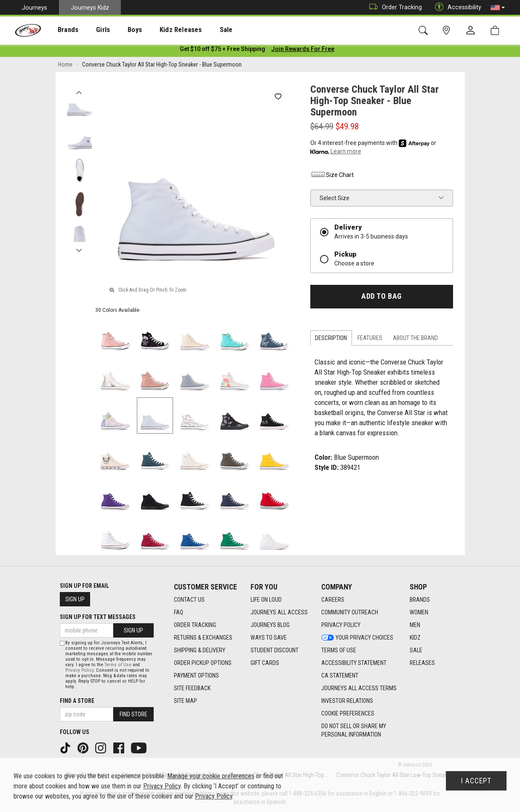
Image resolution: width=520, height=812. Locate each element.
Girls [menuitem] (92, 30)
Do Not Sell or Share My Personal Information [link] (354, 730)
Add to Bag (381, 298)
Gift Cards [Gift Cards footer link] (265, 663)
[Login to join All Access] (223, 51)
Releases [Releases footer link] (422, 663)
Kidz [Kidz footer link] (415, 638)
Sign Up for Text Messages (98, 617)
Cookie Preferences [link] (348, 713)
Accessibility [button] (456, 7)
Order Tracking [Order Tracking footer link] (195, 625)
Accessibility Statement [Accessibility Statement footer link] (354, 663)
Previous (79, 92)
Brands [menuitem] (61, 30)
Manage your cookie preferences (211, 776)
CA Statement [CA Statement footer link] (340, 675)
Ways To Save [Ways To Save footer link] (269, 638)
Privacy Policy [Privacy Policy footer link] (341, 625)
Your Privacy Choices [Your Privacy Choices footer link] (357, 638)
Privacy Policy (79, 670)
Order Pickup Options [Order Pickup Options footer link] (203, 663)
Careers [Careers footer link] (333, 600)
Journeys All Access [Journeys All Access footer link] (279, 612)
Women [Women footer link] (419, 612)
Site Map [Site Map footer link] (185, 701)
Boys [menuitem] (119, 30)
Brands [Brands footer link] (420, 600)
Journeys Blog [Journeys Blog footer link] (270, 625)
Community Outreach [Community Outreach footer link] (350, 612)
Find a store (77, 701)
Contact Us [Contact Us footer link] (189, 600)
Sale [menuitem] (202, 30)
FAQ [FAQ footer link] (179, 612)
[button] (498, 8)
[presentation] (61, 30)
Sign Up (75, 599)
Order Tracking (393, 7)
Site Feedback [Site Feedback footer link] (192, 688)
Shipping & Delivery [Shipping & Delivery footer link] (200, 650)
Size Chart (332, 177)
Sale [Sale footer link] (416, 650)
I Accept (476, 781)
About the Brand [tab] (415, 340)
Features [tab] (370, 340)
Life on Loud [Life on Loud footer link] (266, 600)
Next (79, 250)
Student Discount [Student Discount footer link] (275, 650)
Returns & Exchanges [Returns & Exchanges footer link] (203, 638)
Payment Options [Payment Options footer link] (196, 675)
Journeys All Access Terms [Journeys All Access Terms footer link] (359, 688)
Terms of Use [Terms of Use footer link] (339, 650)
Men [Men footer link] (415, 625)
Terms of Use (118, 665)
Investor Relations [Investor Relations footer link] (347, 701)
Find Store (133, 714)
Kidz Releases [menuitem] (161, 30)
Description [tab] (331, 340)
